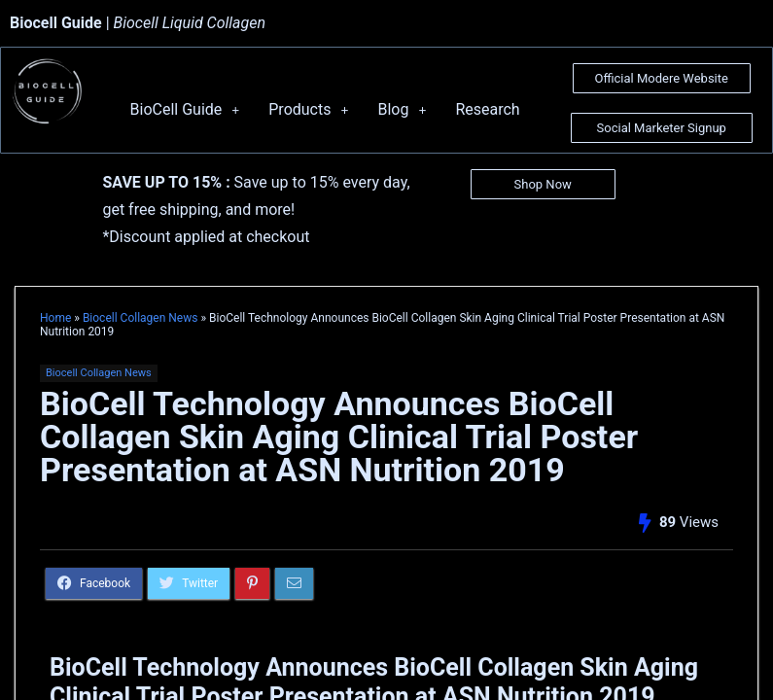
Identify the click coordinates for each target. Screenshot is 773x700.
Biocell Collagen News (141, 318)
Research (487, 109)
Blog (402, 109)
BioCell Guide (185, 109)
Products (308, 109)
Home (55, 318)
